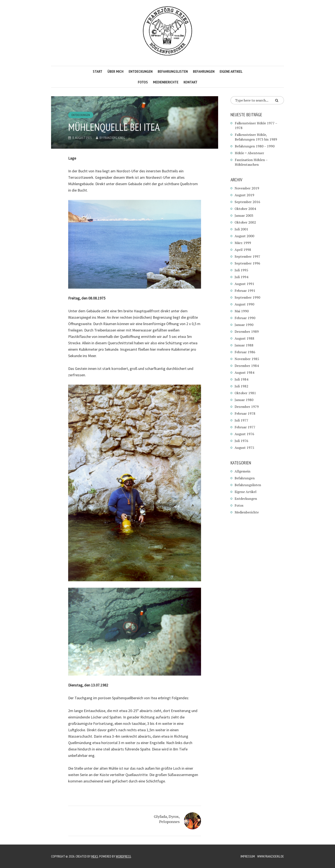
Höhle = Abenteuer (249, 153)
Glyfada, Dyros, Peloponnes (167, 819)
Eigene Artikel (231, 71)
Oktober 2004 (245, 209)
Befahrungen (204, 71)
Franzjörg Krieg (114, 138)
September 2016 (247, 202)
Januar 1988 (244, 345)
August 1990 (244, 304)
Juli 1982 (241, 386)
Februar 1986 (245, 352)
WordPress (123, 856)
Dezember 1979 (247, 407)
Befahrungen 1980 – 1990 (255, 146)
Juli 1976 (241, 441)
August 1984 (244, 372)
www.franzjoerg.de (271, 856)
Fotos (143, 82)
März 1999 (243, 243)
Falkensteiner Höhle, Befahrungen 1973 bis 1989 (256, 137)
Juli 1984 (241, 379)
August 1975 (244, 448)
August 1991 (244, 284)
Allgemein (242, 471)
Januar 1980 (244, 400)
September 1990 (247, 297)
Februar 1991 (245, 291)
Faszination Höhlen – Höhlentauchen (251, 162)
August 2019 (244, 195)
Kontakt (190, 82)
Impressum (248, 856)
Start (98, 71)
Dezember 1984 (247, 366)
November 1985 (247, 359)
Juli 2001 (241, 229)
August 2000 (244, 236)
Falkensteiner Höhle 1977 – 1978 (256, 125)
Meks (95, 856)
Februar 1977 (245, 427)
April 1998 (243, 250)
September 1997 (247, 256)
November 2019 (247, 188)
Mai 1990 (242, 311)
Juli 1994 (241, 277)
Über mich (115, 71)
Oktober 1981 (245, 393)
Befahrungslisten (173, 71)
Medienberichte (166, 82)
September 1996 (247, 263)
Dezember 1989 (247, 331)
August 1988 (244, 338)
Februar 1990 (245, 318)
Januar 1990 (244, 325)
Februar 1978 (245, 413)
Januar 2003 (244, 215)
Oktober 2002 (245, 222)
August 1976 (244, 434)
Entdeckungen (141, 71)
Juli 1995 (241, 270)
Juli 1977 (241, 420)
